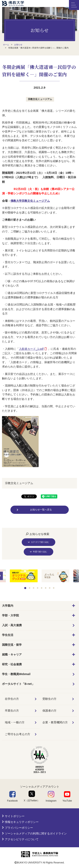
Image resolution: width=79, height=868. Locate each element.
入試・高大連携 (12, 625)
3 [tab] (33, 588)
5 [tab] (42, 588)
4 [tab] (37, 588)
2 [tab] (29, 588)
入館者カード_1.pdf (31, 349)
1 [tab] (25, 588)
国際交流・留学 (12, 645)
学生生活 (8, 635)
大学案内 (8, 606)
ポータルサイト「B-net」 (18, 684)
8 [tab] (54, 588)
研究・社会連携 (12, 664)
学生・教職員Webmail (16, 674)
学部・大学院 (10, 615)
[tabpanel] (55, 576)
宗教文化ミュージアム (40, 99)
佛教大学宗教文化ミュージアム (30, 201)
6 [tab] (46, 588)
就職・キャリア (12, 654)
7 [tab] (50, 588)
